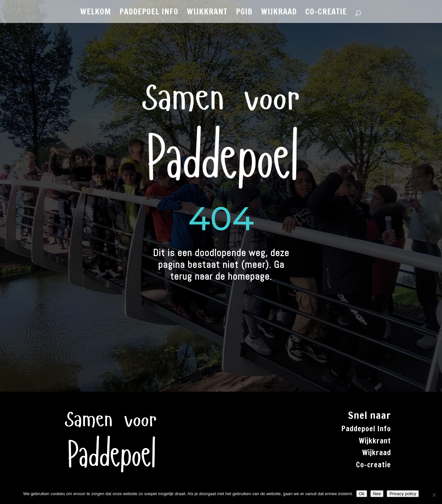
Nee (377, 494)
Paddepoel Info (366, 429)
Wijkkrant (375, 441)
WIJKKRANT (207, 13)
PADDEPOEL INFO (149, 13)
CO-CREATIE (326, 13)
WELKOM (96, 13)
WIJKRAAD (279, 13)
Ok (362, 494)
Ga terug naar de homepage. (227, 271)
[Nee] (434, 495)
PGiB (244, 13)
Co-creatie (373, 465)
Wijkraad (377, 452)
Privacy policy (403, 494)
